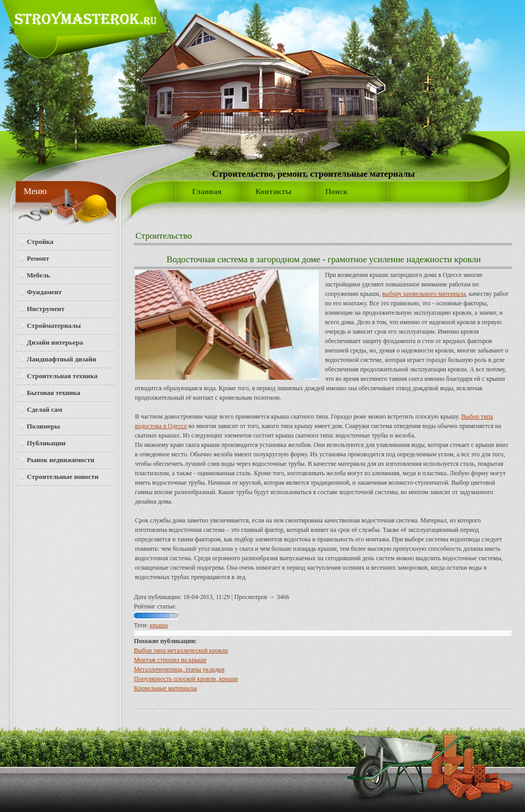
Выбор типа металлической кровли (181, 650)
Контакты (273, 191)
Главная (207, 191)
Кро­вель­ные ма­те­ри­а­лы (165, 688)
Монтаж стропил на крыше (170, 660)
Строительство (164, 236)
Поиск (336, 191)
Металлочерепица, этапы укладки (179, 669)
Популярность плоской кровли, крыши (186, 679)
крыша (159, 625)
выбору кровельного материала (424, 294)
